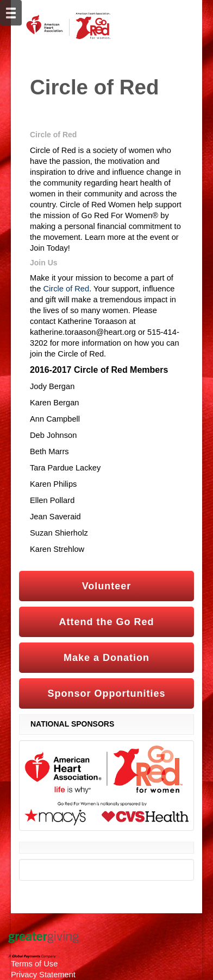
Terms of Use (34, 964)
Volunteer (107, 586)
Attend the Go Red (107, 622)
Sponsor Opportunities (107, 693)
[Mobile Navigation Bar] (11, 13)
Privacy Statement (43, 975)
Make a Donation (106, 658)
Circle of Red (66, 289)
